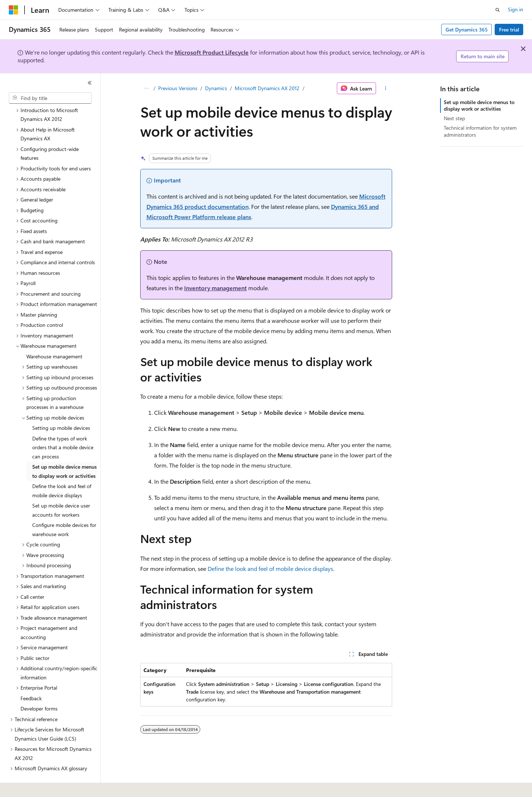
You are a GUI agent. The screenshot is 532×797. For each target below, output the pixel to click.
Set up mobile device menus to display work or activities (479, 105)
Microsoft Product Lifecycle (212, 52)
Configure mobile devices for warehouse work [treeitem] (64, 509)
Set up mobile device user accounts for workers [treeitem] (61, 490)
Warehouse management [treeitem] (54, 336)
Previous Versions (178, 88)
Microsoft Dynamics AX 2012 (267, 88)
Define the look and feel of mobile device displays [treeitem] (62, 471)
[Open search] (498, 10)
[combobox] (50, 98)
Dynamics (216, 88)
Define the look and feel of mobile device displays (270, 569)
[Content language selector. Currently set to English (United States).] (42, 786)
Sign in (516, 9)
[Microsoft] (14, 10)
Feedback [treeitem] (31, 678)
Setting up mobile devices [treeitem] (61, 408)
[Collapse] (90, 83)
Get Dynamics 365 (467, 29)
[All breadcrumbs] (147, 88)
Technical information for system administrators (480, 131)
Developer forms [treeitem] (39, 688)
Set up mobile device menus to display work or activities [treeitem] (64, 451)
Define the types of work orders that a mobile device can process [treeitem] (63, 427)
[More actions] (385, 88)
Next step (454, 118)
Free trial (509, 29)
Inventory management (215, 288)
